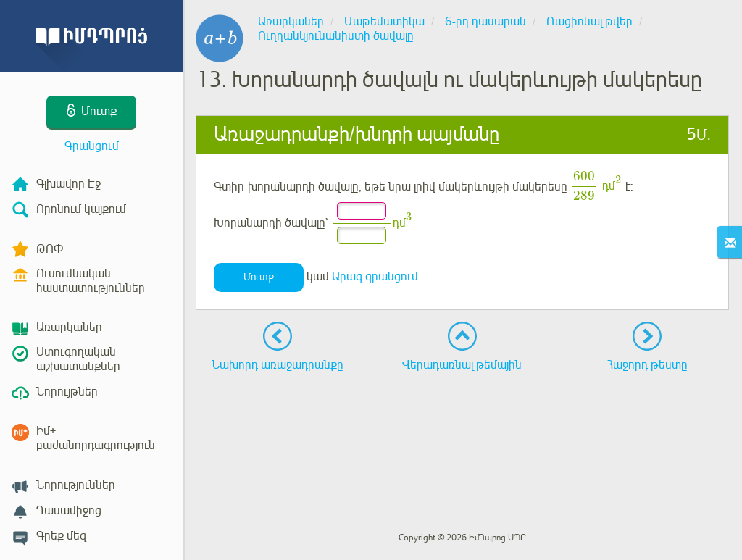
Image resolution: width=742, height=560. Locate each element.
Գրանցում (92, 146)
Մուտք (259, 277)
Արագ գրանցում (375, 277)
